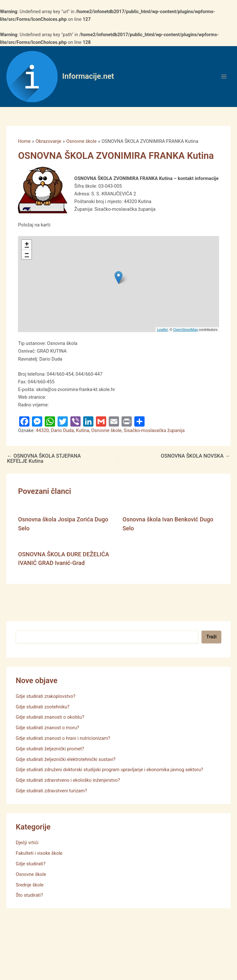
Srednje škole (30, 885)
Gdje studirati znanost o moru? (47, 728)
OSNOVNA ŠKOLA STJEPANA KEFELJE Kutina (44, 459)
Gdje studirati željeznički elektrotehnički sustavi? (66, 759)
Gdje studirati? (31, 864)
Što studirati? (29, 895)
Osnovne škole (106, 430)
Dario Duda (62, 430)
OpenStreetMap (186, 330)
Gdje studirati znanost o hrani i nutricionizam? (63, 738)
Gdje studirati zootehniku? (43, 707)
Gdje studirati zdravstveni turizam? (51, 791)
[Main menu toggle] (224, 77)
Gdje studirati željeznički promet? (50, 749)
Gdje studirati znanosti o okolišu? (50, 717)
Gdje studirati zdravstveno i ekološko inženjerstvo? (68, 780)
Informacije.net (88, 76)
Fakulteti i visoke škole (39, 853)
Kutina (82, 430)
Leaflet (162, 330)
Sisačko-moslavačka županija (154, 430)
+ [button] (27, 245)
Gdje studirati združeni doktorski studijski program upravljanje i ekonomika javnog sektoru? (109, 770)
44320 (42, 430)
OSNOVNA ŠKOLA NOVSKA (195, 456)
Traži (211, 637)
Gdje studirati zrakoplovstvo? (46, 696)
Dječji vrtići (27, 843)
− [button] (27, 254)
